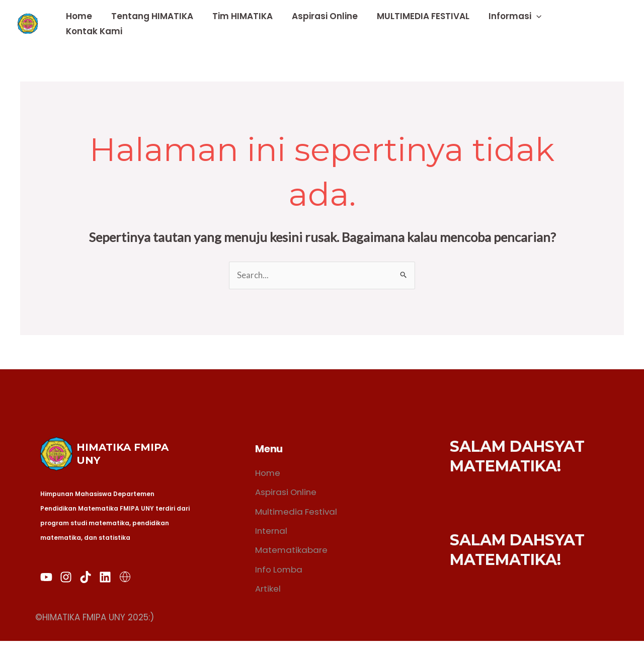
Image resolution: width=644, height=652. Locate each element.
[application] (539, 24)
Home (92, 24)
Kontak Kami (590, 24)
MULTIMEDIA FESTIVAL (428, 24)
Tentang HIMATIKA (163, 24)
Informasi (518, 24)
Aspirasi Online (332, 24)
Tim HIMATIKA (252, 24)
